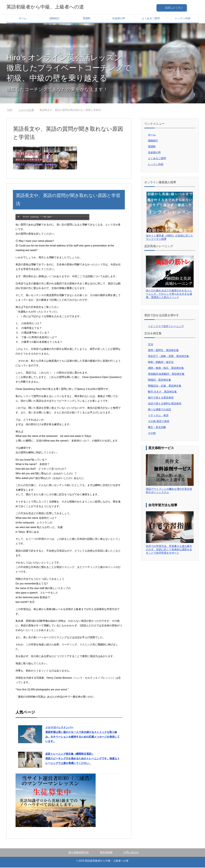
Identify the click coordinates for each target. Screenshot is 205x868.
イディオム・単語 (158, 416)
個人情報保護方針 (79, 853)
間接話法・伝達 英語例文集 (165, 386)
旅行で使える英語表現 (161, 398)
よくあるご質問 (151, 19)
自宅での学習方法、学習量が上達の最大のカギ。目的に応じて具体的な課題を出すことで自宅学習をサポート (169, 550)
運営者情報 (106, 853)
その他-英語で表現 (159, 422)
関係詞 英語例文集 (160, 380)
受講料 (87, 19)
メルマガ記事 (26, 111)
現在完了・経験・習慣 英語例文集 (168, 357)
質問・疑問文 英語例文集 (163, 351)
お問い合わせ (131, 853)
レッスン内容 (183, 19)
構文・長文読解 (157, 428)
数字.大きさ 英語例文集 (162, 392)
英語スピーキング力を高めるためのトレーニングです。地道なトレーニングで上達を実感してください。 (82, 759)
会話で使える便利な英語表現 (165, 404)
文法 (151, 345)
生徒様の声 (119, 19)
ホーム (23, 19)
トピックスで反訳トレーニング (166, 327)
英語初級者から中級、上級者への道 (53, 7)
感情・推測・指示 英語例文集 (166, 368)
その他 (152, 434)
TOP (10, 111)
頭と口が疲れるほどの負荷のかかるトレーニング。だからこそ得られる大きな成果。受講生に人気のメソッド (169, 294)
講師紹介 (55, 19)
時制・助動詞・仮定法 (161, 363)
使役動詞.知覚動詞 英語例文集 (166, 374)
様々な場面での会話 (160, 410)
